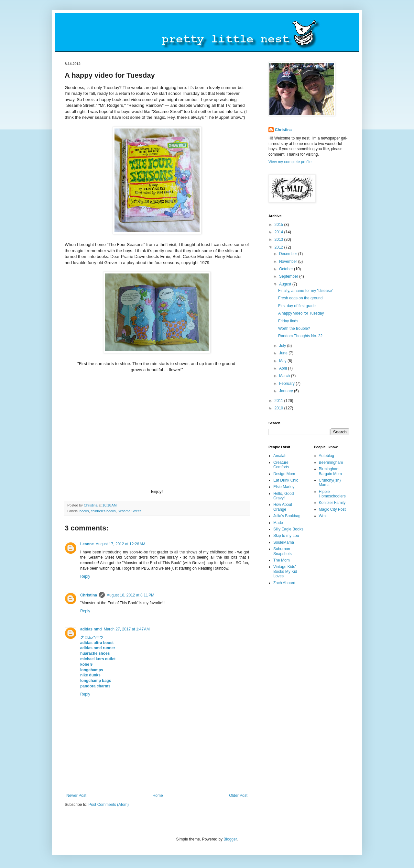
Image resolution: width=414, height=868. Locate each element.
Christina (89, 595)
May (283, 361)
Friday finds (288, 321)
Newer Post (76, 796)
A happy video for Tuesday (301, 313)
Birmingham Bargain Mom (330, 471)
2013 (279, 239)
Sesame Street (129, 511)
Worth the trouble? (294, 328)
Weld (323, 516)
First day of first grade (297, 306)
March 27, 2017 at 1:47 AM (127, 629)
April (283, 368)
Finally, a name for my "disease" (306, 291)
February (287, 384)
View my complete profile (290, 162)
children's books (103, 511)
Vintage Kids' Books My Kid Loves (285, 571)
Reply (85, 576)
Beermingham (331, 462)
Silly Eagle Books (288, 529)
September (289, 276)
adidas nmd (91, 629)
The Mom (282, 560)
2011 (279, 401)
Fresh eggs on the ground (300, 298)
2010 (279, 408)
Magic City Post (332, 509)
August (286, 284)
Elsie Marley (284, 487)
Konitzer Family (332, 503)
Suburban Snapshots (283, 551)
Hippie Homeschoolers (332, 494)
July (283, 346)
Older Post (238, 796)
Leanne (87, 544)
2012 (279, 247)
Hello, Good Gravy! (283, 496)
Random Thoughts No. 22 (300, 336)
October (287, 269)
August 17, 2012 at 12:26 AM (120, 544)
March (285, 376)
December (289, 254)
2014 (279, 232)
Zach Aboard (284, 583)
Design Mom (284, 474)
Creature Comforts (281, 465)
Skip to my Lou (286, 536)
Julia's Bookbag (287, 516)
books (84, 511)
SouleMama (284, 542)
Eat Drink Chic (286, 480)
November (289, 262)
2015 (279, 225)
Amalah (280, 456)
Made (278, 523)
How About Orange (283, 507)
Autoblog (327, 456)
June (284, 353)
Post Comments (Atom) (109, 805)
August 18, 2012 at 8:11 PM (131, 595)
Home (158, 796)
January (287, 391)
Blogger (230, 839)
